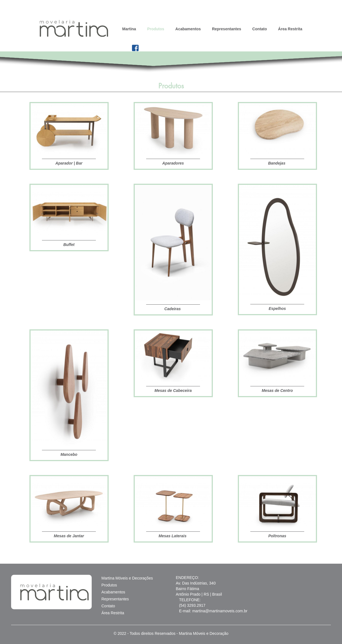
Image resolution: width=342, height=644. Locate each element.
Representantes (227, 29)
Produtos (156, 29)
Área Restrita (290, 29)
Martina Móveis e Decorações (127, 578)
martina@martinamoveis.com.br (220, 611)
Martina (129, 29)
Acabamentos (188, 29)
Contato (260, 29)
